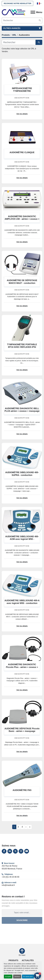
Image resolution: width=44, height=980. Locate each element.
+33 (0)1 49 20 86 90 (11, 877)
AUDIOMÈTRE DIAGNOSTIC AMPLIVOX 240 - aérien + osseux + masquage (22, 219)
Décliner (17, 977)
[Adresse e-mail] (22, 913)
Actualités (28, 960)
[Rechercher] (19, 42)
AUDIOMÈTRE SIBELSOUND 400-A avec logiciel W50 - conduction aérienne (22, 603)
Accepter (8, 977)
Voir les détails (22, 114)
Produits (13, 960)
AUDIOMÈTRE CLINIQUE (22, 152)
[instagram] (21, 851)
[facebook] (4, 851)
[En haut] (22, 952)
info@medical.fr (8, 885)
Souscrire (22, 920)
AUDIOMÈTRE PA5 (22, 790)
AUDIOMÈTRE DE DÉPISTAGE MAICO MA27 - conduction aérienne (22, 283)
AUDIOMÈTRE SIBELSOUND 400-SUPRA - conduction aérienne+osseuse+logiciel (22, 475)
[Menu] (33, 12)
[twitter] (15, 851)
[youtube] (27, 851)
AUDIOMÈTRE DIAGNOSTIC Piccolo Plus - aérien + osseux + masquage (22, 667)
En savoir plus (28, 977)
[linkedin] (10, 851)
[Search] (22, 20)
